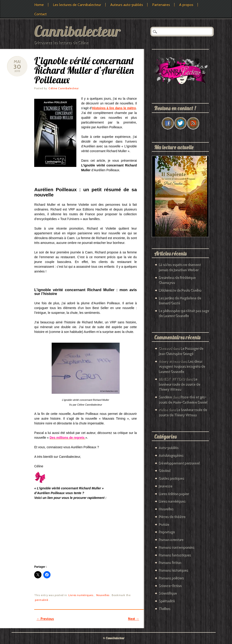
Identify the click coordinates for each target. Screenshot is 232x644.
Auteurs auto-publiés (127, 5)
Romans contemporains (176, 547)
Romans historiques (173, 570)
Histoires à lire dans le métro (114, 108)
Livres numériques (81, 595)
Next (134, 619)
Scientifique (168, 593)
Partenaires (161, 5)
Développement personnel (179, 463)
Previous (45, 619)
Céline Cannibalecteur (64, 88)
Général (164, 471)
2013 (17, 71)
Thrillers (164, 609)
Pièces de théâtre (172, 517)
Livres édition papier (174, 494)
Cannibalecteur (77, 31)
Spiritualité (167, 601)
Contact (40, 14)
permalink (42, 600)
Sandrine (165, 397)
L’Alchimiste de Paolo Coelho (180, 290)
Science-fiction (170, 586)
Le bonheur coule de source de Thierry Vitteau (179, 384)
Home (39, 5)
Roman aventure (171, 540)
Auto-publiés (168, 448)
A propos (186, 5)
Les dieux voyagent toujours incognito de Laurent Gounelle (182, 366)
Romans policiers (171, 578)
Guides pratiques (171, 478)
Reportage (167, 532)
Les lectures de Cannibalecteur (77, 5)
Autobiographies (171, 455)
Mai (17, 62)
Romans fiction (170, 562)
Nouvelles (103, 595)
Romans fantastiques (175, 555)
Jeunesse (165, 486)
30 (17, 67)
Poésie (164, 524)
